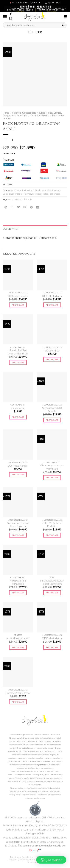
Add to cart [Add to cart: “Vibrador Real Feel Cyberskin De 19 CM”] (18, 362)
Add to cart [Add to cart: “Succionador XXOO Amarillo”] (52, 420)
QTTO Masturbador (18, 296)
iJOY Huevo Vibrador (18, 466)
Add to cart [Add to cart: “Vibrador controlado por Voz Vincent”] (52, 478)
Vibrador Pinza (52, 351)
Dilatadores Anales (42, 190)
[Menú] (5, 17)
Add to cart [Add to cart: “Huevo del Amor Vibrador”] (18, 702)
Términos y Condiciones (22, 857)
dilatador (17, 199)
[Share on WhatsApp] (6, 207)
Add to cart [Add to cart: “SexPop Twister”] (18, 417)
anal (10, 199)
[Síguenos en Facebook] (11, 14)
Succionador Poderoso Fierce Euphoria (18, 525)
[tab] (35, 229)
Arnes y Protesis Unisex (18, 638)
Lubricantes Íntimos (22, 194)
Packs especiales (40, 194)
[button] (51, 860)
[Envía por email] (25, 207)
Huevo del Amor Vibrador (18, 693)
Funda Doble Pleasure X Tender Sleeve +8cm (52, 582)
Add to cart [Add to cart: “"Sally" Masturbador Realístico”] (52, 535)
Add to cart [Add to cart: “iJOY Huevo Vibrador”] (18, 475)
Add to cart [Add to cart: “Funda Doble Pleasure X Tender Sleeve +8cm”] (52, 593)
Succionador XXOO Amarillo (52, 409)
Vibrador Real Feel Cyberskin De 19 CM (18, 352)
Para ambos (54, 194)
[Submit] (63, 25)
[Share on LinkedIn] (38, 207)
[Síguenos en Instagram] (11, 19)
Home (6, 113)
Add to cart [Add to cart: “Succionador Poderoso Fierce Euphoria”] (18, 535)
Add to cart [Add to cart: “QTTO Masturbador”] (18, 305)
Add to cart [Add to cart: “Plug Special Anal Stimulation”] (18, 593)
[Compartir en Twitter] (19, 207)
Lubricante (27, 199)
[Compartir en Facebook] (12, 207)
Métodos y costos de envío (22, 860)
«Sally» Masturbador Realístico (52, 525)
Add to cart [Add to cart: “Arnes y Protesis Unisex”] (18, 647)
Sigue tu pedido (35, 862)
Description (11, 229)
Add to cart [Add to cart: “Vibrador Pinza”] (52, 359)
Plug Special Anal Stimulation (18, 582)
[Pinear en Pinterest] (31, 207)
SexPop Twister (18, 408)
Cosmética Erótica (40, 115)
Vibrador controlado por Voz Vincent (52, 467)
